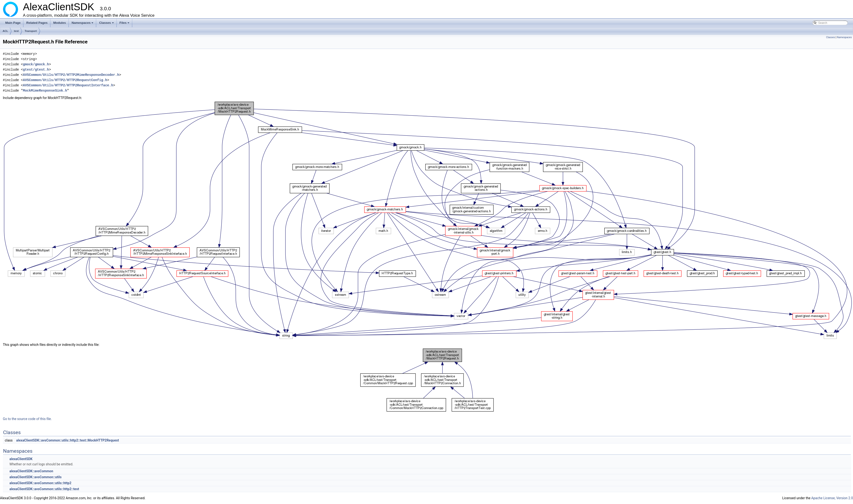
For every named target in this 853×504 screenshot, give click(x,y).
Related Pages (37, 23)
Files (125, 24)
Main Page (13, 23)
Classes (107, 24)
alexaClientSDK (21, 459)
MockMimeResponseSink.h (45, 91)
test (16, 31)
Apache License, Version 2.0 (832, 498)
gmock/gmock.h (36, 64)
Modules (60, 23)
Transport (31, 31)
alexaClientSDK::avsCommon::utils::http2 (40, 483)
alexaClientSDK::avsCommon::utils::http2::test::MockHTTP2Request (68, 440)
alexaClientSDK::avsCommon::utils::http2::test (44, 489)
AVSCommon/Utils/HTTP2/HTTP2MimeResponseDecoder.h (71, 75)
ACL (5, 31)
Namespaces (83, 24)
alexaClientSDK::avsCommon (31, 471)
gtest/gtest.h (36, 70)
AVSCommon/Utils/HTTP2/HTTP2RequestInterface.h (68, 85)
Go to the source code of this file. (27, 419)
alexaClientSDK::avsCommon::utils (35, 477)
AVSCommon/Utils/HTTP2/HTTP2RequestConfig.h (65, 80)
